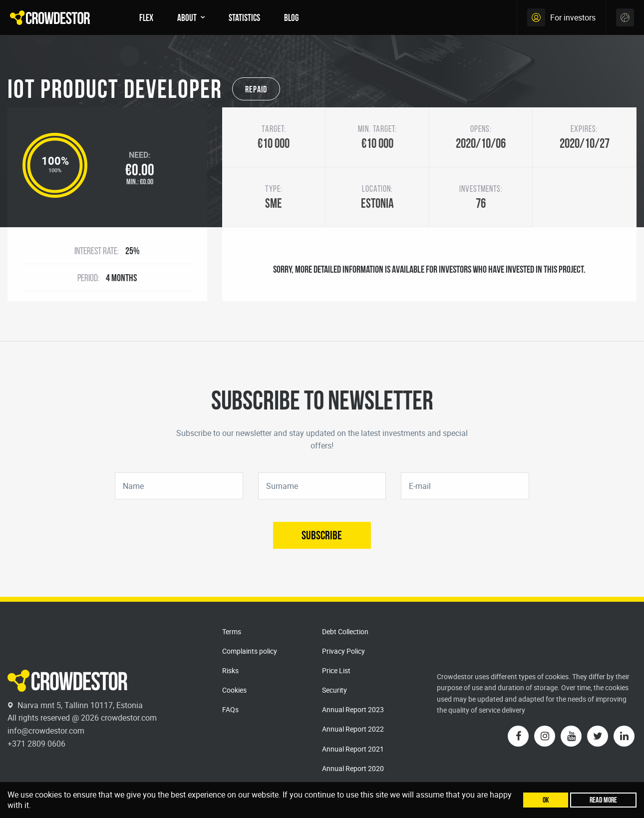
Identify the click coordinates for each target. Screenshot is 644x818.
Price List (336, 670)
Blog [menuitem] (291, 17)
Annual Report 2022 (353, 729)
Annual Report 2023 (353, 709)
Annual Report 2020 (353, 768)
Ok (546, 800)
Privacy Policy (343, 651)
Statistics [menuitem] (244, 17)
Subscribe (322, 535)
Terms (232, 631)
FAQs (230, 709)
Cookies (234, 690)
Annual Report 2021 (353, 749)
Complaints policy (250, 651)
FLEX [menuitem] (146, 17)
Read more (603, 800)
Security (334, 690)
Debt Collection (345, 631)
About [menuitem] (187, 17)
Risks (230, 670)
